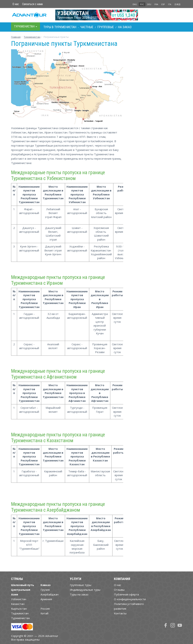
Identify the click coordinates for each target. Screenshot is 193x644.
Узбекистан (19, 599)
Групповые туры (81, 585)
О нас (16, 4)
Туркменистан (32, 37)
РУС (142, 4)
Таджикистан (20, 613)
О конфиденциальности (130, 599)
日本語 (177, 4)
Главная (16, 37)
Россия (45, 609)
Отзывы (119, 590)
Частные (87, 27)
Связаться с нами (32, 4)
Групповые (106, 27)
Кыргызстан (19, 609)
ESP (163, 4)
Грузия (45, 590)
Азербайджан (50, 594)
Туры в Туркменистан (60, 27)
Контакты (120, 613)
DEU (149, 4)
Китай (44, 613)
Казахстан (18, 604)
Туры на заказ (79, 594)
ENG (135, 4)
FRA (156, 4)
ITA (170, 4)
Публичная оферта (126, 594)
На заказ (125, 27)
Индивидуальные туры (85, 590)
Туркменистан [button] (26, 26)
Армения (46, 599)
